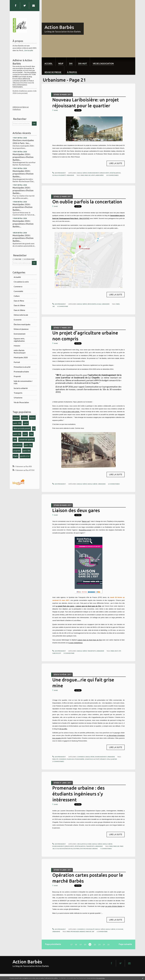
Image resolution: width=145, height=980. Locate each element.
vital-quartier (112, 759)
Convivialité (18, 291)
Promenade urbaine (21, 372)
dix (71, 63)
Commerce (18, 286)
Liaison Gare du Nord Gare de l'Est (90, 640)
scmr (25, 434)
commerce (62, 759)
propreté (17, 451)
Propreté (17, 376)
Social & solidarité (21, 388)
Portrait (17, 362)
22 (95, 944)
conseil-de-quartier (27, 439)
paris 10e (17, 434)
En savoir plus (101, 978)
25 (108, 944)
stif (120, 651)
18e (15, 439)
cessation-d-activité (92, 759)
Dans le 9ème (19, 301)
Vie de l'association (103, 63)
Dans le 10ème (19, 305)
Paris (16, 456)
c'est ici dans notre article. (71, 412)
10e (31, 434)
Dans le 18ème (19, 310)
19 (80, 944)
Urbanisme (18, 398)
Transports (18, 393)
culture (24, 417)
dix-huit (83, 63)
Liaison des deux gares (76, 510)
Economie (18, 320)
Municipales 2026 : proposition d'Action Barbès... (23, 207)
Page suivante (125, 944)
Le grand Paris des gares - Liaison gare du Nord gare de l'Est (78, 606)
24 (104, 944)
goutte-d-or (25, 456)
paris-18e (28, 445)
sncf (116, 651)
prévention (18, 445)
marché (88, 932)
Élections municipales (22, 324)
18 (76, 944)
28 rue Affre (63, 729)
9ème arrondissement (22, 428)
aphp (93, 175)
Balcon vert (86, 521)
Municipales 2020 (21, 357)
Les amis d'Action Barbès (114, 906)
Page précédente (53, 944)
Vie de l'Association (21, 402)
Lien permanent (59, 173)
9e (34, 428)
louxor (32, 417)
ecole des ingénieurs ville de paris (67, 849)
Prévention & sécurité (22, 367)
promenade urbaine (90, 849)
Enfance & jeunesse (21, 329)
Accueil (49, 63)
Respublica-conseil (85, 530)
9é (57, 759)
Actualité (17, 277)
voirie (26, 423)
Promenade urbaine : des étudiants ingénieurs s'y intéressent (78, 794)
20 (85, 944)
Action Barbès (59, 27)
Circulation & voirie (21, 282)
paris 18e (27, 451)
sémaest (103, 759)
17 (71, 944)
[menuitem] (49, 62)
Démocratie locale (21, 315)
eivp (81, 849)
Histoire (17, 346)
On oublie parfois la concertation (87, 202)
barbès (16, 417)
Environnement (20, 334)
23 (99, 944)
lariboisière (99, 175)
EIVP (83, 813)
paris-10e (17, 423)
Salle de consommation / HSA (23, 382)
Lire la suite (29, 50)
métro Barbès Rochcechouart (20, 351)
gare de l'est (57, 653)
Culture (17, 296)
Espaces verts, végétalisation (19, 340)
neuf (61, 63)
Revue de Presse (53, 72)
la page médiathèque (76, 643)
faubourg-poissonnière (76, 759)
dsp (93, 932)
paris (82, 175)
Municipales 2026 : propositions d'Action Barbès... (23, 157)
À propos (72, 72)
